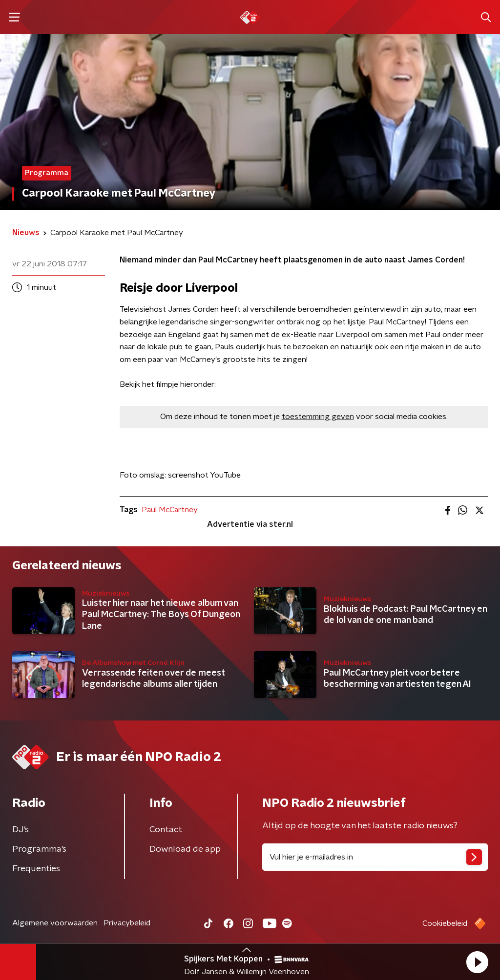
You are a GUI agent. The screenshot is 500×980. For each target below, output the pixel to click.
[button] (477, 962)
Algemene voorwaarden (55, 923)
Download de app (185, 849)
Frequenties (36, 869)
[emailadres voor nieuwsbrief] (375, 857)
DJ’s (21, 830)
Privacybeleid (127, 923)
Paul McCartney (170, 510)
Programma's (39, 849)
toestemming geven (318, 417)
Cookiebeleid (445, 923)
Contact (166, 830)
